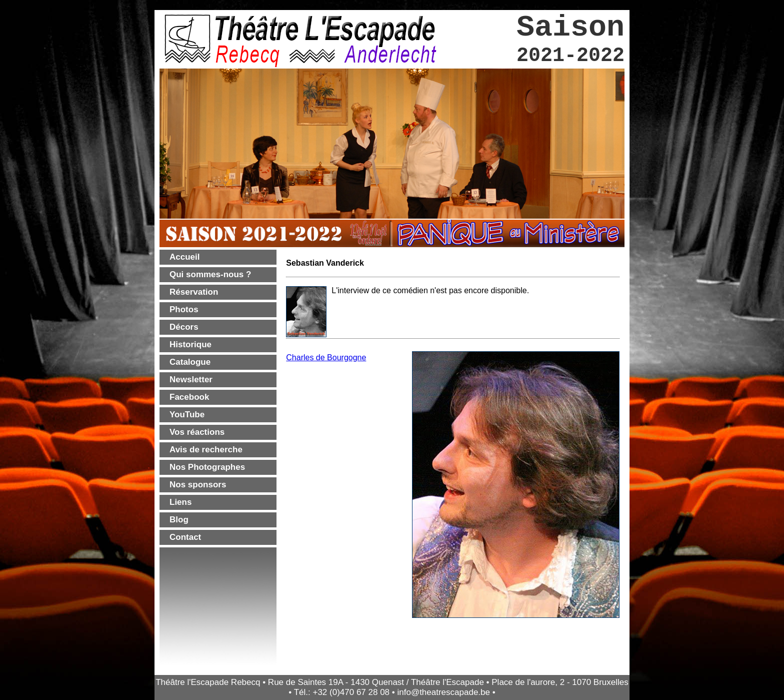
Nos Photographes (207, 467)
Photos (184, 309)
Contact (185, 537)
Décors (184, 327)
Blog (179, 520)
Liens (180, 502)
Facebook (189, 397)
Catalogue (190, 362)
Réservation (194, 292)
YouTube (187, 415)
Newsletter (191, 380)
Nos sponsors (198, 485)
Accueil (184, 257)
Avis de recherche (206, 450)
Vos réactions (197, 432)
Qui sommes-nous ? (210, 274)
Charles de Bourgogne (326, 358)
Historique (190, 344)
